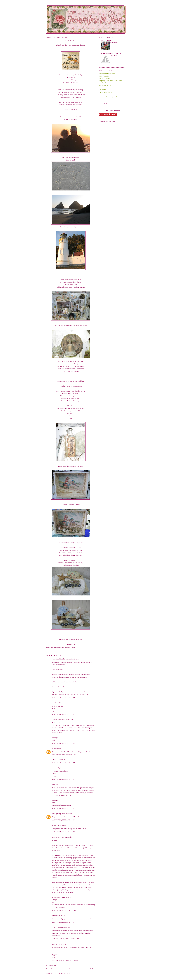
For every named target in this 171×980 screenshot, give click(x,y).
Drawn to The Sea (57, 944)
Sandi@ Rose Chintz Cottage (61, 720)
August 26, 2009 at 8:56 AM (64, 820)
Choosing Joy (114, 42)
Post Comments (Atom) (62, 973)
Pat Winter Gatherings (59, 703)
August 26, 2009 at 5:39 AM (64, 743)
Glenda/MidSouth (57, 825)
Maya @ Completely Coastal (61, 814)
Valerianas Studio (57, 916)
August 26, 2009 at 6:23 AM (64, 762)
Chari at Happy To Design (60, 837)
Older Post (92, 969)
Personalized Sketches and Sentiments (63, 659)
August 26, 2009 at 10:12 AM (64, 910)
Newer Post (50, 969)
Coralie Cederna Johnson (59, 927)
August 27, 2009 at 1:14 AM (64, 922)
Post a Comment (51, 965)
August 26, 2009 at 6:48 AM (64, 779)
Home (71, 969)
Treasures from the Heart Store (111, 53)
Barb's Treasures (107, 40)
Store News (114, 55)
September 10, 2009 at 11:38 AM (66, 939)
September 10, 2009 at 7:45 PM (65, 960)
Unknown (55, 749)
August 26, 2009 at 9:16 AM (64, 832)
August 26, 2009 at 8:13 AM (64, 808)
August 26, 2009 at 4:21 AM (64, 697)
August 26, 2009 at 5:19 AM (64, 714)
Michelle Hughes (57, 768)
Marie (53, 784)
